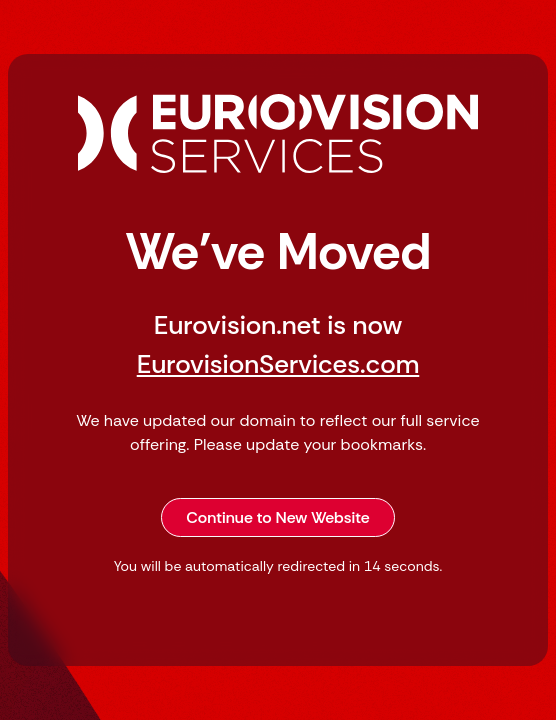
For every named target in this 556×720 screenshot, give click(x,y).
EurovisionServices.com (278, 364)
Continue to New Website (278, 517)
